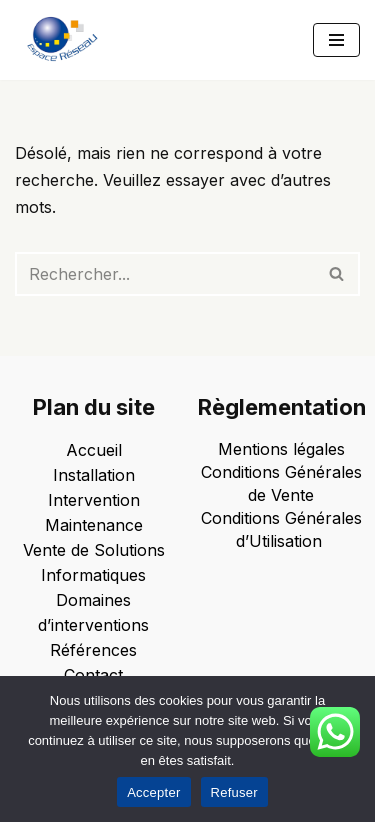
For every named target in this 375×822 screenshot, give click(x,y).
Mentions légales (281, 449)
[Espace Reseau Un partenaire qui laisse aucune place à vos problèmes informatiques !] (67, 40)
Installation (94, 475)
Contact (93, 675)
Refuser (234, 792)
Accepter (153, 792)
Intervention (94, 500)
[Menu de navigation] (336, 40)
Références (93, 650)
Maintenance (94, 525)
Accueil (94, 450)
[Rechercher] (165, 274)
